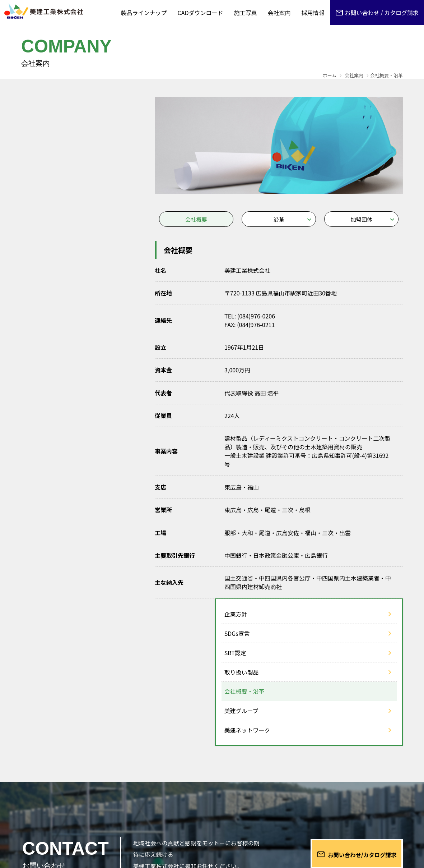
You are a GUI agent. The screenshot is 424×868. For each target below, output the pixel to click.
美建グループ (48, 210)
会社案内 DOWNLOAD (259, 826)
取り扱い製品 (48, 171)
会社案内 (279, 13)
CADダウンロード (201, 13)
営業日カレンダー (356, 826)
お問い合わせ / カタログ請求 (382, 13)
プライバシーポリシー (367, 804)
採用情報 (313, 13)
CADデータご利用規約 (295, 804)
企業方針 (42, 113)
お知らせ (209, 804)
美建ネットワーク (53, 229)
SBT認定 (41, 152)
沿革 (279, 220)
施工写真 (246, 13)
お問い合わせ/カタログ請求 (355, 706)
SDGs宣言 (43, 132)
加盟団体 (362, 220)
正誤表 (243, 804)
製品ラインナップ (144, 13)
